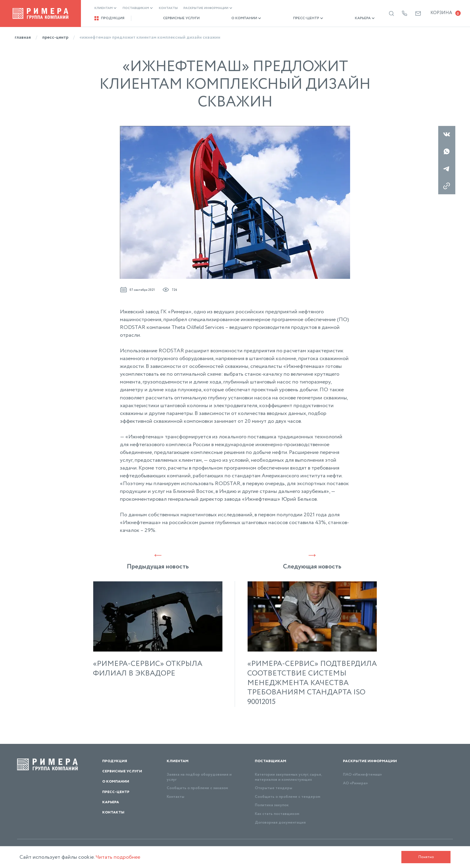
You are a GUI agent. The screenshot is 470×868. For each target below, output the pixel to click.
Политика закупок (272, 805)
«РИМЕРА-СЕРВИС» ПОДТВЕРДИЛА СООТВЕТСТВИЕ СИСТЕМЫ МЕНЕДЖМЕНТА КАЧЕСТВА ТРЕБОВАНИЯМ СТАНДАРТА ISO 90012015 (312, 683)
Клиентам (106, 8)
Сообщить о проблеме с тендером (287, 797)
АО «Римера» (355, 783)
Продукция (109, 18)
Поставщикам (138, 8)
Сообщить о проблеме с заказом (197, 788)
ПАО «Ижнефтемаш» (362, 775)
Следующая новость (312, 561)
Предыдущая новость (158, 561)
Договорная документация (280, 823)
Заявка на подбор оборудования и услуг (199, 777)
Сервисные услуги (174, 18)
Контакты (168, 8)
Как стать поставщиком (277, 814)
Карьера (336, 18)
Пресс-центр (287, 18)
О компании (232, 18)
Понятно (426, 857)
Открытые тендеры (274, 788)
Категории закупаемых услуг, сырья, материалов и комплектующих (288, 777)
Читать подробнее (118, 857)
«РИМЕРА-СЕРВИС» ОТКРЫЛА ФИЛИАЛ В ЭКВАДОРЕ (148, 669)
